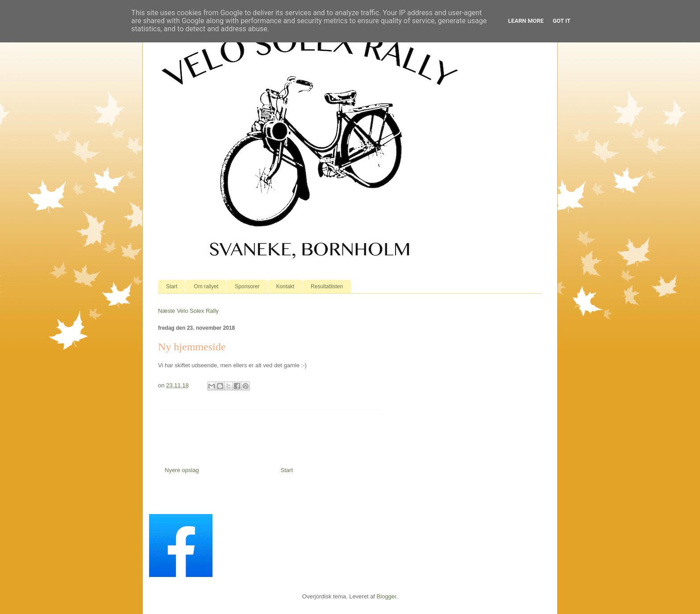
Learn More (526, 21)
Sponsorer (247, 286)
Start (172, 286)
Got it (562, 21)
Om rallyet (206, 286)
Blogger (387, 596)
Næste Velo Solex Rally (188, 311)
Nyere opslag (182, 470)
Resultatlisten (327, 286)
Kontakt (285, 286)
